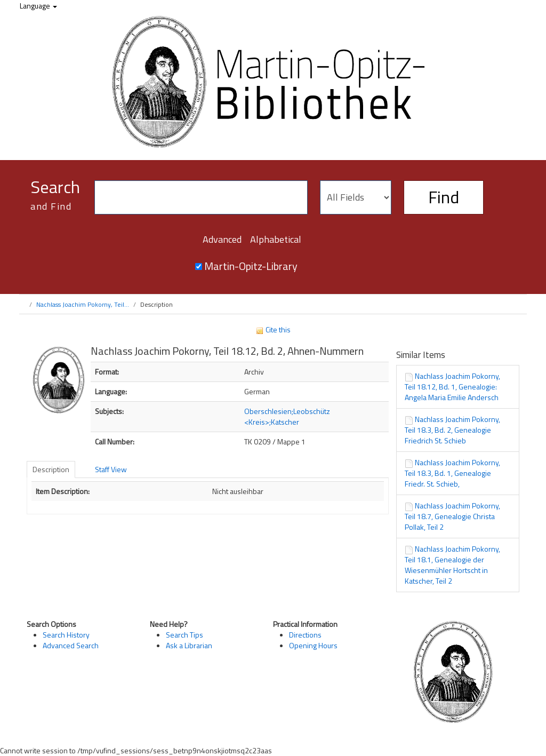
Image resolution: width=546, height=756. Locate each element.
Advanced (222, 239)
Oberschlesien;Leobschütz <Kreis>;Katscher (287, 416)
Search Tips (184, 635)
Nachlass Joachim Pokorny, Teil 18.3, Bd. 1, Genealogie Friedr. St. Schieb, (452, 473)
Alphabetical (276, 239)
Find (444, 197)
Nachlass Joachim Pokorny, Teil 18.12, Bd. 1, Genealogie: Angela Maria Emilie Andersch (452, 387)
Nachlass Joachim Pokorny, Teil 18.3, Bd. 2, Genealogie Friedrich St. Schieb (452, 430)
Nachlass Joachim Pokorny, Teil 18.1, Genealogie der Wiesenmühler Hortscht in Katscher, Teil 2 (452, 565)
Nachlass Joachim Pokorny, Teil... (83, 304)
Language (38, 6)
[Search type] (356, 197)
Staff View (111, 469)
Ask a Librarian (189, 645)
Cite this (273, 329)
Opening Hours (313, 645)
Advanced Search (71, 645)
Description (51, 469)
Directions (305, 635)
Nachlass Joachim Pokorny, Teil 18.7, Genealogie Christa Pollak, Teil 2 (452, 516)
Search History (66, 635)
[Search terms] (201, 197)
